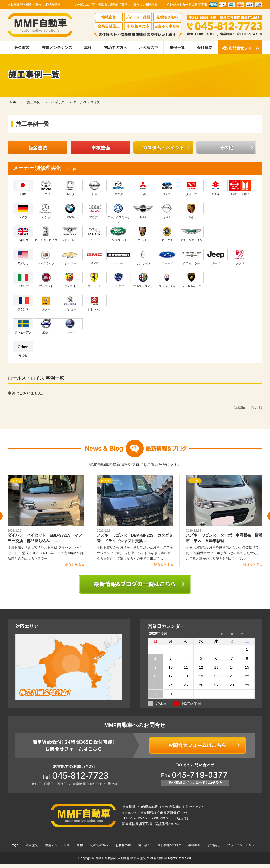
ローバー (143, 234)
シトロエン (95, 303)
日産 (95, 188)
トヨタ (46, 188)
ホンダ (70, 188)
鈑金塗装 (22, 47)
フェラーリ (95, 280)
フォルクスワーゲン (119, 213)
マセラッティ (167, 280)
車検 (88, 47)
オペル (167, 211)
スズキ (216, 188)
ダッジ (240, 257)
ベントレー (70, 234)
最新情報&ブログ (169, 845)
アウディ (95, 211)
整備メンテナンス (57, 47)
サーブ (70, 326)
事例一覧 (177, 47)
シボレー (70, 257)
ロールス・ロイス (46, 234)
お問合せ (214, 845)
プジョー (70, 303)
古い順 (257, 407)
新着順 (239, 407)
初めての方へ (116, 47)
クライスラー (191, 257)
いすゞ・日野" (240, 188)
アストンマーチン (191, 234)
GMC (95, 257)
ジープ (216, 257)
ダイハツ (191, 188)
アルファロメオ (143, 280)
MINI (143, 211)
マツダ (119, 188)
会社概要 (205, 47)
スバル (167, 188)
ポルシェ (191, 211)
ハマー (119, 257)
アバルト (70, 280)
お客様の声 (148, 47)
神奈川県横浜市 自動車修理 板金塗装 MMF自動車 (130, 858)
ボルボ (46, 326)
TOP (15, 846)
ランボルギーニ (191, 280)
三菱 (143, 188)
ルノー (46, 303)
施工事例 (144, 845)
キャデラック (46, 257)
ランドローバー (119, 234)
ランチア (119, 280)
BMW (70, 211)
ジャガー (95, 234)
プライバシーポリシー (242, 845)
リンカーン (143, 257)
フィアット (46, 280)
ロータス (167, 234)
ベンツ (46, 211)
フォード (167, 257)
